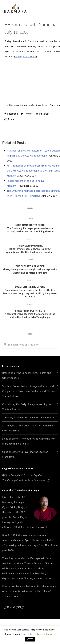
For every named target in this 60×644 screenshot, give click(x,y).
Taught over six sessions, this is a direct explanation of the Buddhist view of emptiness (30, 249)
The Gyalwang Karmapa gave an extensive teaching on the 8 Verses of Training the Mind (30, 228)
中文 (5, 475)
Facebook (11, 114)
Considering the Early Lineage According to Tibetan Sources (27, 407)
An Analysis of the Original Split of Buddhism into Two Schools (28, 428)
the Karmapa (25, 535)
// (15, 607)
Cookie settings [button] (44, 634)
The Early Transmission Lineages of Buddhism (28, 417)
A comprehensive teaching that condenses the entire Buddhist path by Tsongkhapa (30, 314)
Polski (27, 475)
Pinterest (43, 114)
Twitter (27, 114)
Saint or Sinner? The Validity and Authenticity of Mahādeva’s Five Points (29, 441)
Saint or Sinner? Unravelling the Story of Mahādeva (25, 454)
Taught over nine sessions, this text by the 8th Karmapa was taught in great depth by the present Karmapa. (30, 292)
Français (15, 475)
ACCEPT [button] (30, 639)
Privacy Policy (27, 634)
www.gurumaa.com (25, 56)
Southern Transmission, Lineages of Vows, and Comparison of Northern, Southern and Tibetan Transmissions (29, 391)
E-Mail (10, 119)
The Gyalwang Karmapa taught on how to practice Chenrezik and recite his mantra (30, 269)
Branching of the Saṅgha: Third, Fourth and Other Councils (27, 375)
